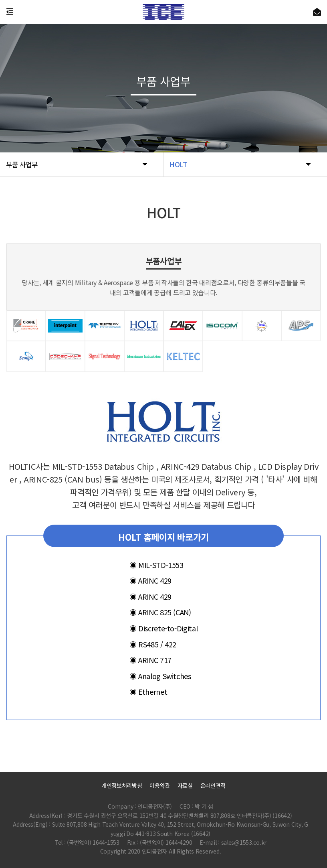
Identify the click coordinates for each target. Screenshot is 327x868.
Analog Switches (160, 675)
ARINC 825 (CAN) (160, 612)
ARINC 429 (150, 580)
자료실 (185, 785)
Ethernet (148, 692)
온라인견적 (213, 785)
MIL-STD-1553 (156, 564)
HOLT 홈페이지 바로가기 (163, 536)
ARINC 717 (150, 660)
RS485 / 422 (153, 644)
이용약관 (160, 785)
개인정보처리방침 (122, 785)
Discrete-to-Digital (163, 628)
